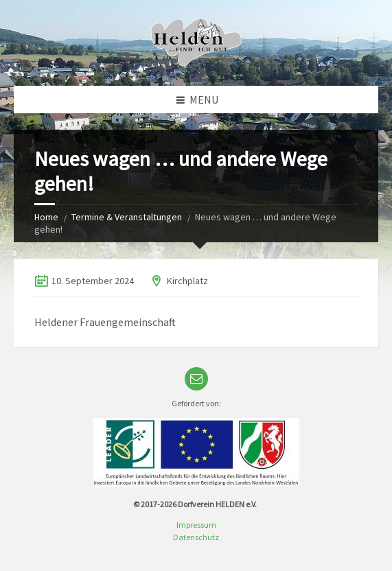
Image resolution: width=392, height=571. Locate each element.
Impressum (196, 525)
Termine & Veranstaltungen (127, 217)
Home (46, 217)
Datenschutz (196, 537)
